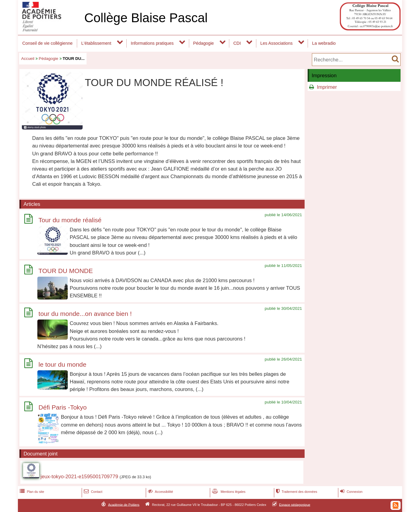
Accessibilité (160, 492)
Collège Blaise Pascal (146, 18)
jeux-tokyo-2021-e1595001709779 (79, 477)
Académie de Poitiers (124, 504)
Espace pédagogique (295, 504)
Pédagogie (203, 43)
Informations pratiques (152, 43)
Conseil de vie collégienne (47, 43)
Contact (92, 492)
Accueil (28, 59)
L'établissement (96, 43)
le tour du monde (63, 364)
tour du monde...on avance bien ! (85, 314)
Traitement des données (296, 492)
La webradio (324, 43)
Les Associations (276, 43)
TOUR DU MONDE (65, 271)
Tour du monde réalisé (70, 220)
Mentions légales (228, 492)
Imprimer (327, 87)
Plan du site (31, 492)
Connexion (351, 492)
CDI (237, 43)
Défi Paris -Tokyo (63, 408)
